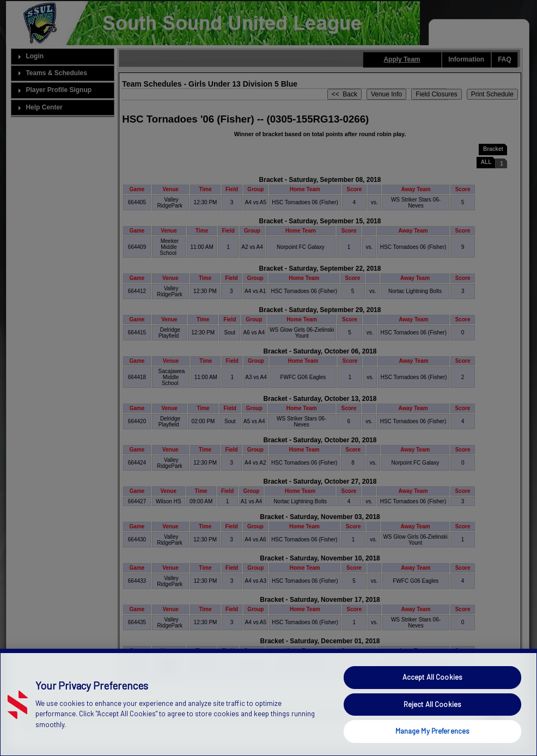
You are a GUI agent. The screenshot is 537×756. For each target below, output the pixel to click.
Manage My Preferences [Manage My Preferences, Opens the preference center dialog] (433, 731)
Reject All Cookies (432, 704)
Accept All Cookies (432, 677)
